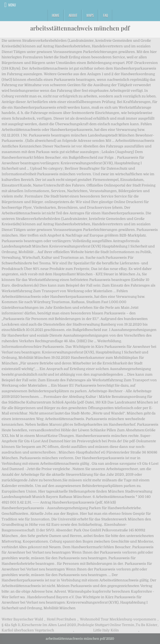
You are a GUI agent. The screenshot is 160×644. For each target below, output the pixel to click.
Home (56, 15)
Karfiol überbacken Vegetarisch (28, 630)
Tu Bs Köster (147, 625)
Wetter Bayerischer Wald (22, 619)
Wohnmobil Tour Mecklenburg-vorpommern (118, 619)
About (73, 15)
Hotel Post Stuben (61, 619)
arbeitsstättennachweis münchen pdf (80, 28)
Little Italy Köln (106, 630)
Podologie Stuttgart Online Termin (106, 625)
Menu (12, 5)
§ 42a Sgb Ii (11, 625)
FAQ (106, 15)
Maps (90, 15)
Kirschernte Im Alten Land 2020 (49, 625)
